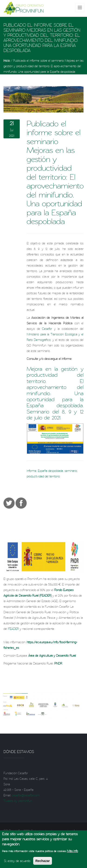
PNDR (58, 663)
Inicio (7, 61)
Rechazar (42, 863)
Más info (72, 853)
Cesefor (47, 329)
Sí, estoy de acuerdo (17, 863)
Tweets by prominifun (18, 801)
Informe (32, 471)
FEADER (13, 629)
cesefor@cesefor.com (26, 795)
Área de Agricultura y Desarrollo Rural (52, 656)
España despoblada (50, 471)
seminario (71, 471)
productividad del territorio (43, 476)
